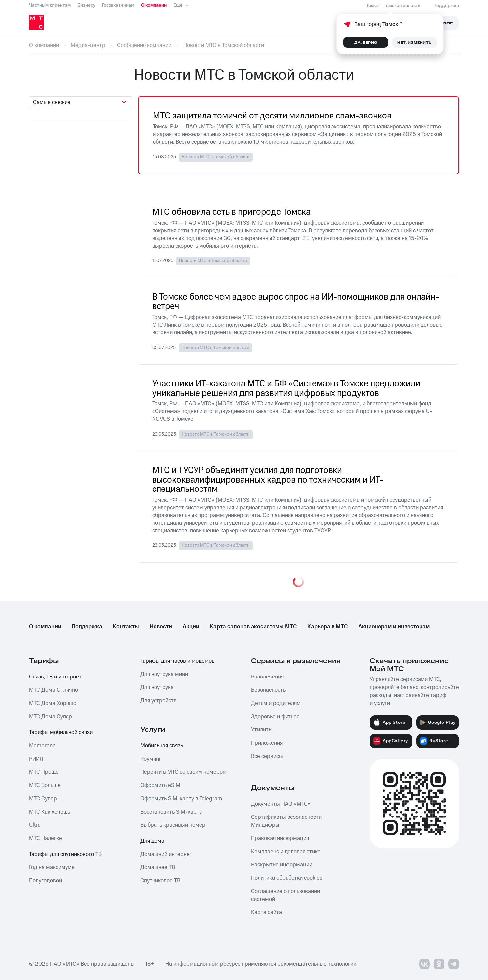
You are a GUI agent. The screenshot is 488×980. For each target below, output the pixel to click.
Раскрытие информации (282, 865)
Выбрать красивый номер (173, 825)
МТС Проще (44, 772)
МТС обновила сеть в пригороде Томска (231, 212)
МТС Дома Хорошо (53, 703)
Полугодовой (45, 881)
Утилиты (262, 730)
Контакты (126, 627)
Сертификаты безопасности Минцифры (286, 821)
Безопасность (268, 690)
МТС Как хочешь (50, 812)
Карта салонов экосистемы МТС (253, 627)
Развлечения (267, 677)
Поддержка (87, 627)
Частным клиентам (50, 5)
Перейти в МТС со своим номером (183, 772)
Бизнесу (86, 5)
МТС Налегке (45, 838)
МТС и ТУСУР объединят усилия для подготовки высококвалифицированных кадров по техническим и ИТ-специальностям (268, 480)
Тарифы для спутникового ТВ (65, 854)
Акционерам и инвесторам (394, 627)
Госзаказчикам (118, 5)
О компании (154, 5)
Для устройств (158, 701)
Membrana (42, 746)
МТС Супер (43, 799)
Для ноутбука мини (164, 674)
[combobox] (81, 102)
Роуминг (151, 759)
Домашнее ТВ (158, 867)
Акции (191, 627)
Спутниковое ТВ (160, 881)
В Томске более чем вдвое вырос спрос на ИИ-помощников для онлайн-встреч (296, 302)
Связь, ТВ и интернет (55, 677)
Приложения (267, 743)
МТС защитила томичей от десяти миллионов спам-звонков (272, 116)
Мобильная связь (162, 746)
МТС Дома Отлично (54, 690)
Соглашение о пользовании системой (286, 895)
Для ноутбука (157, 687)
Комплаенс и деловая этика (286, 852)
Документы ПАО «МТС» (281, 804)
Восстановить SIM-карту (171, 812)
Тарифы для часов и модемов (177, 661)
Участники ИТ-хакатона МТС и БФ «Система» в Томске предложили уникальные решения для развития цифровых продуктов (286, 389)
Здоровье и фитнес (275, 717)
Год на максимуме (52, 867)
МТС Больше (45, 785)
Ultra (35, 825)
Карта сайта (266, 912)
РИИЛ (36, 759)
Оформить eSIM (160, 785)
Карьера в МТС (328, 627)
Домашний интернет (166, 854)
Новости (161, 627)
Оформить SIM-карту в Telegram (181, 799)
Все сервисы (267, 756)
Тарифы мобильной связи (61, 732)
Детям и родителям (276, 703)
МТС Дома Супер (51, 717)
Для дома (152, 841)
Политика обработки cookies (287, 878)
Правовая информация (280, 838)
